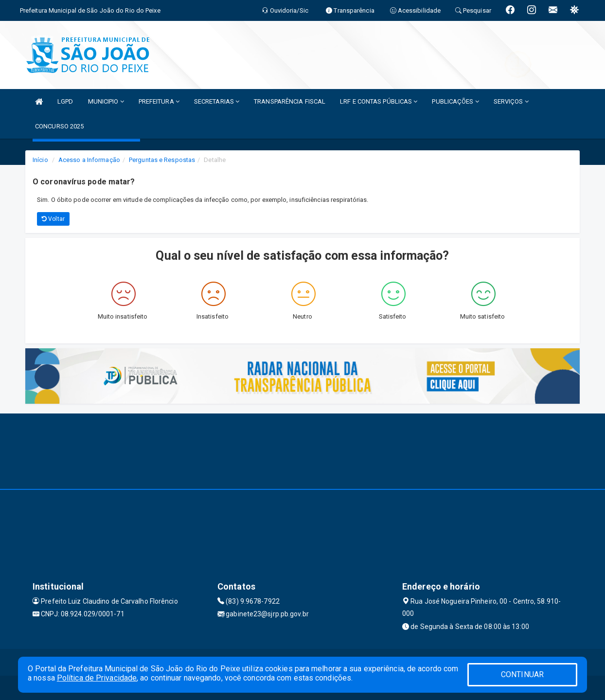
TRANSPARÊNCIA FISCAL (290, 101)
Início (40, 160)
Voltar (53, 219)
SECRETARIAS (217, 101)
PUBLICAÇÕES (455, 101)
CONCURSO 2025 (59, 126)
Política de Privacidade (97, 678)
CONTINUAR (522, 674)
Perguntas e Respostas (162, 160)
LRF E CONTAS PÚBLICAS (379, 101)
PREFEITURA (159, 101)
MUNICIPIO (106, 101)
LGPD (65, 101)
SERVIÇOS (511, 101)
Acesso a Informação (89, 160)
